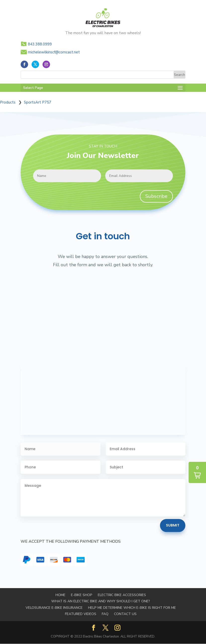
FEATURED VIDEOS (81, 614)
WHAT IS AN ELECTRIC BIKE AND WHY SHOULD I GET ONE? (101, 601)
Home (60, 595)
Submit (173, 525)
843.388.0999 (40, 44)
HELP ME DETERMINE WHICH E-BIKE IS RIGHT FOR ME (132, 608)
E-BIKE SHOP (82, 595)
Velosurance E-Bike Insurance (54, 608)
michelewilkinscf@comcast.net (54, 52)
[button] (197, 472)
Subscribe (156, 196)
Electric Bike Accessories (122, 595)
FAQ (105, 614)
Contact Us (125, 614)
